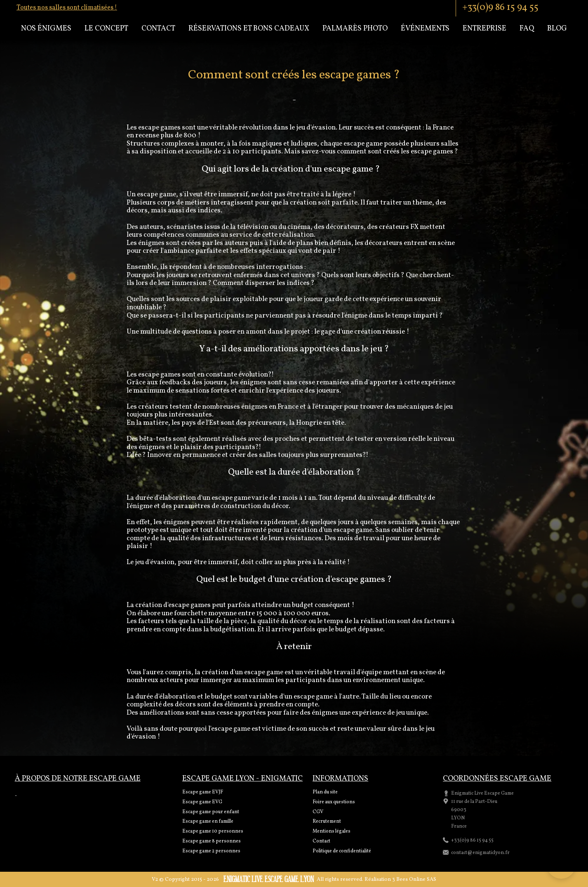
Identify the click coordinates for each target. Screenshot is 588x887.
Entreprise (485, 29)
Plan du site (325, 792)
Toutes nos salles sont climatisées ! (67, 8)
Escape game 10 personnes (213, 831)
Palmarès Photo (355, 29)
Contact (158, 29)
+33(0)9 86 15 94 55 (500, 7)
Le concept (106, 29)
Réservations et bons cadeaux (249, 29)
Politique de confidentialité (342, 851)
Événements (425, 29)
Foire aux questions (334, 802)
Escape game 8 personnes (212, 841)
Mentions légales (332, 831)
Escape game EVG (202, 802)
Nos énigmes (46, 29)
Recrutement (327, 821)
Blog (557, 29)
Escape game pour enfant (211, 812)
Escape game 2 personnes (211, 851)
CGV (318, 812)
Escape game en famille (208, 821)
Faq (527, 29)
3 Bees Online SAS (414, 880)
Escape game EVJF (203, 792)
